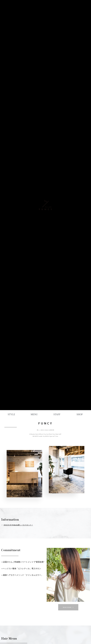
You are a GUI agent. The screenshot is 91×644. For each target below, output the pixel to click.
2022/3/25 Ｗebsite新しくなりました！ (18, 525)
